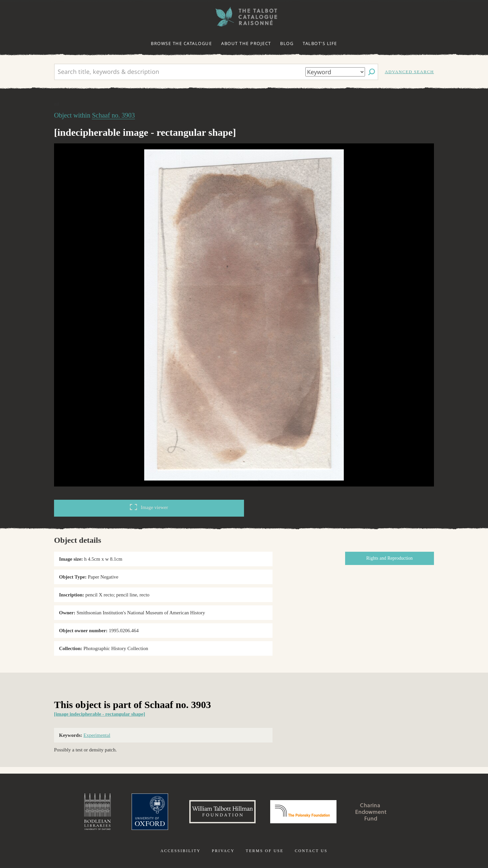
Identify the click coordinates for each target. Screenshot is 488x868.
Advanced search (409, 72)
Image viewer (149, 507)
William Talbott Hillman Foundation (222, 812)
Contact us (311, 851)
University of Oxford (150, 812)
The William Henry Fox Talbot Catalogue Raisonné (244, 17)
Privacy (223, 851)
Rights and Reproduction (390, 558)
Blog (287, 43)
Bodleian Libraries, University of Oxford (97, 812)
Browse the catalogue (181, 43)
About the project (246, 43)
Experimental (97, 735)
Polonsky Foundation (303, 812)
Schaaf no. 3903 (113, 115)
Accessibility (181, 851)
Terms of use (265, 851)
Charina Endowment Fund (371, 812)
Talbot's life (320, 43)
